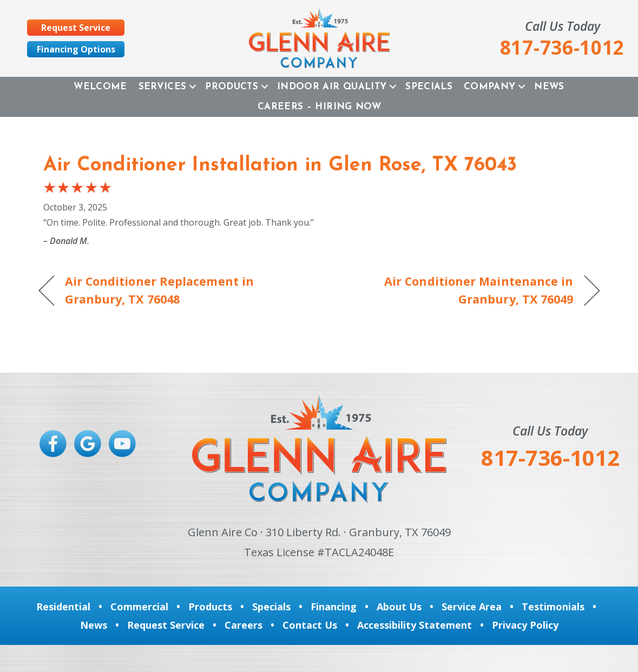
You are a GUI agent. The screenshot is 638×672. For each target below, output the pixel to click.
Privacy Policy (525, 625)
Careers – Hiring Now (319, 107)
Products (232, 87)
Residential (63, 607)
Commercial (139, 607)
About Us (399, 607)
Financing (334, 607)
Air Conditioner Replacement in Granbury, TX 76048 (160, 290)
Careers (244, 625)
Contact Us (310, 625)
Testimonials (553, 607)
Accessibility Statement (415, 625)
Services (163, 87)
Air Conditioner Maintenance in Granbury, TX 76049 (454, 290)
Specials (429, 87)
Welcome (100, 87)
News (549, 87)
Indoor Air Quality (332, 87)
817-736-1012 (550, 457)
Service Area (472, 607)
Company (489, 87)
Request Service (166, 625)
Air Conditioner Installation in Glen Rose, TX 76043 (280, 166)
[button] (193, 87)
